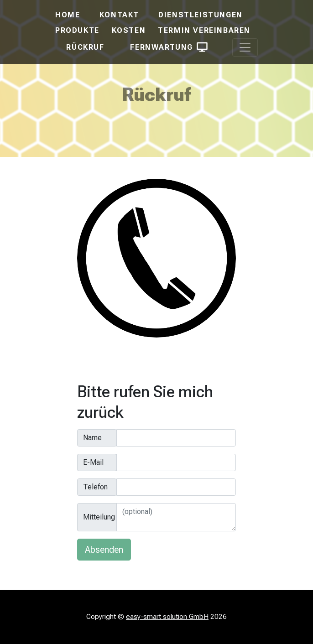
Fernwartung (168, 47)
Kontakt (119, 15)
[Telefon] (176, 487)
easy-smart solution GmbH (167, 617)
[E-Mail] (176, 462)
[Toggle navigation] (245, 47)
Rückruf (85, 47)
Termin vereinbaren (204, 30)
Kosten (129, 30)
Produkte (77, 30)
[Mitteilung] (176, 517)
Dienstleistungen (201, 15)
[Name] (176, 438)
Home (68, 15)
